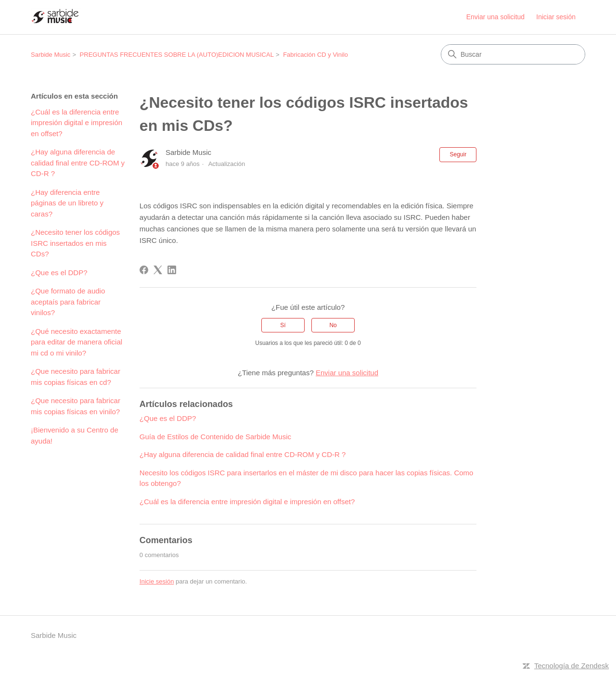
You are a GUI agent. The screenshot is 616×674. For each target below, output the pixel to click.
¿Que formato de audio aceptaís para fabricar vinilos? (68, 302)
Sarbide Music (51, 55)
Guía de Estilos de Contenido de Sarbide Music (215, 437)
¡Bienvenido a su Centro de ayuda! (75, 435)
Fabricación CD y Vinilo (315, 55)
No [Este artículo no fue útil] (333, 325)
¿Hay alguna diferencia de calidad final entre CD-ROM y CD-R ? (78, 163)
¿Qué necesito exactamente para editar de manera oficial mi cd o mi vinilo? (77, 342)
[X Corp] (158, 270)
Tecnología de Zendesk (571, 666)
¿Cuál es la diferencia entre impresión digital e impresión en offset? (77, 123)
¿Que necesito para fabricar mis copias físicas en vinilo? (76, 406)
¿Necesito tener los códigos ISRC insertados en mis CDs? (75, 243)
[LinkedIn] (172, 270)
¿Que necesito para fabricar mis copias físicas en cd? (76, 377)
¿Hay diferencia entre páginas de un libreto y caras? (67, 203)
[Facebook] (144, 270)
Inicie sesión (157, 581)
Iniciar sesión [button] (556, 17)
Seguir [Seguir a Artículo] (458, 154)
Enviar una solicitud (495, 17)
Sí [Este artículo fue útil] (283, 325)
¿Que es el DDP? (59, 273)
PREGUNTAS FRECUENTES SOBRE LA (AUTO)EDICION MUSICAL (177, 55)
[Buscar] (513, 54)
